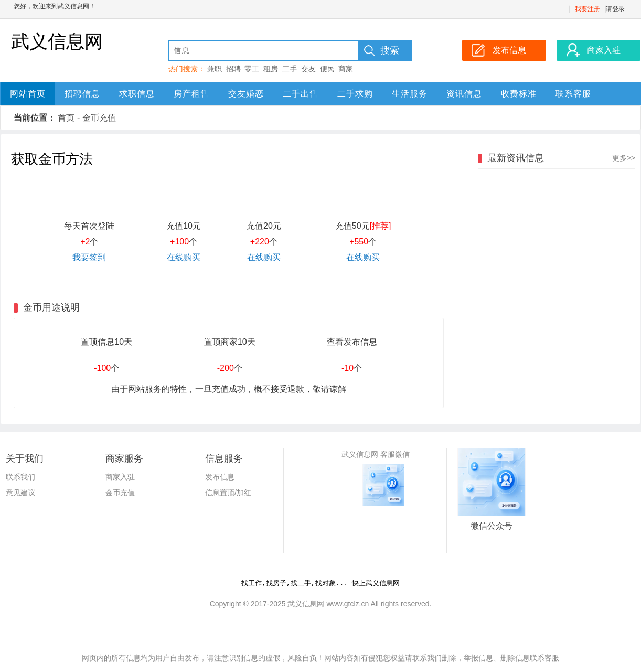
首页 (66, 118)
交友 (308, 69)
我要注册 (587, 9)
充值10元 (184, 226)
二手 (290, 69)
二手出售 (301, 94)
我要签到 (89, 257)
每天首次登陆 (89, 226)
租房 (271, 69)
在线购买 (184, 257)
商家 (346, 69)
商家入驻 (120, 477)
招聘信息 (82, 94)
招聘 (233, 69)
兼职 (215, 69)
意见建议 (20, 493)
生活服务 (410, 94)
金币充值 (99, 118)
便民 (327, 69)
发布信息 (220, 477)
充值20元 (264, 226)
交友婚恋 (246, 94)
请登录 (615, 9)
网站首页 (28, 94)
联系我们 (20, 477)
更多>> (624, 158)
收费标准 (519, 94)
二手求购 (355, 94)
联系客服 (573, 94)
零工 (252, 69)
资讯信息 (464, 94)
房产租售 (191, 94)
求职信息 (137, 94)
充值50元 (363, 226)
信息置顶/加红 (228, 493)
